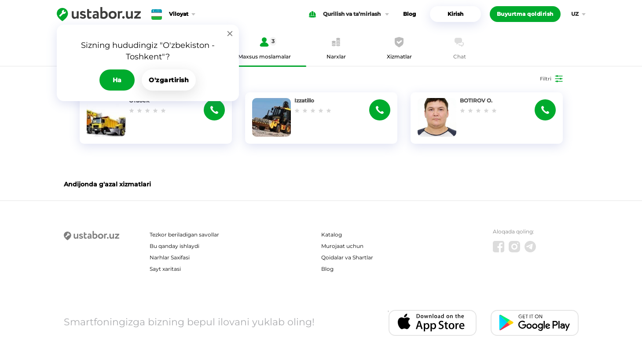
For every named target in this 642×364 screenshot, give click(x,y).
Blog (409, 14)
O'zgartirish (169, 80)
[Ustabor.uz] (99, 14)
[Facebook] (499, 247)
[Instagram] (514, 247)
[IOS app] (433, 323)
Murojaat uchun (342, 246)
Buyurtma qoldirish (525, 14)
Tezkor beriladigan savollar (184, 235)
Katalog (332, 235)
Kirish (455, 14)
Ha (117, 80)
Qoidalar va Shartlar (347, 257)
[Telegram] (530, 247)
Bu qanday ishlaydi (174, 246)
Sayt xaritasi (165, 269)
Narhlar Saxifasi (170, 257)
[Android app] (535, 323)
